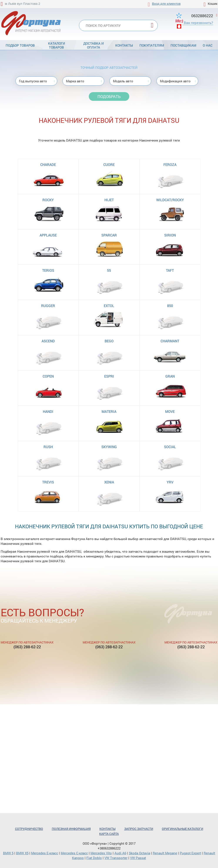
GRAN (170, 376)
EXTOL (109, 306)
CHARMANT (170, 341)
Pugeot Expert (190, 853)
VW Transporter (116, 858)
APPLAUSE (48, 235)
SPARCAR (109, 235)
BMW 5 (8, 853)
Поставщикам (183, 45)
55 (109, 270)
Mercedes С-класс (74, 853)
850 (170, 306)
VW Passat (138, 858)
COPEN (48, 376)
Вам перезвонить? (198, 23)
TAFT (170, 270)
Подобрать (109, 96)
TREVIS (48, 482)
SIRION (170, 235)
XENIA (109, 482)
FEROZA (170, 165)
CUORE (109, 165)
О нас (208, 45)
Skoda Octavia (139, 853)
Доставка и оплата (94, 45)
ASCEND (48, 341)
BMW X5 (22, 853)
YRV (170, 482)
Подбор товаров (20, 45)
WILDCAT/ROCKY (170, 200)
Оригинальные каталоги (183, 829)
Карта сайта (109, 834)
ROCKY (48, 200)
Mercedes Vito (101, 853)
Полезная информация (71, 829)
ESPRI (109, 376)
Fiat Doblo (94, 858)
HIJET (109, 200)
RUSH (48, 447)
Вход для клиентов (166, 4)
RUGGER (48, 306)
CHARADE (48, 165)
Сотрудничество (29, 829)
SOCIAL (170, 447)
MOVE (170, 411)
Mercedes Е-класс (45, 853)
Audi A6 (120, 853)
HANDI (48, 411)
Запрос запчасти (139, 829)
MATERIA (109, 411)
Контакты (124, 45)
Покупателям (152, 45)
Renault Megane (165, 853)
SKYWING (109, 447)
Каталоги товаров (57, 45)
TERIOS (48, 270)
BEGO (109, 341)
